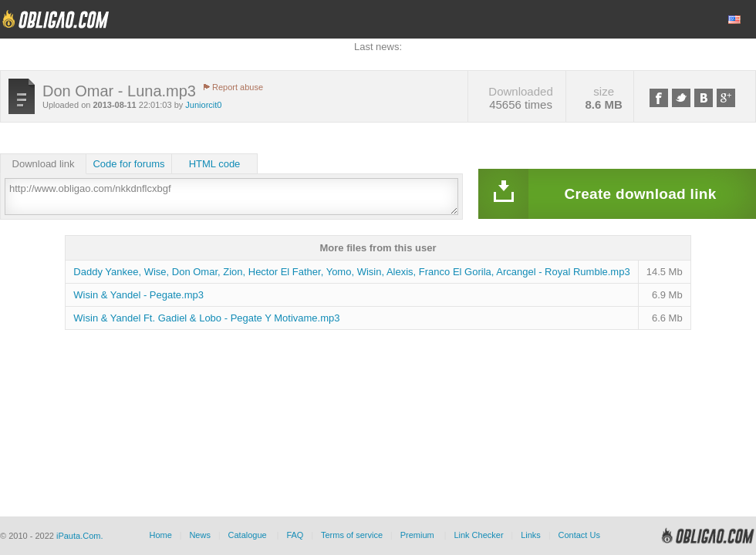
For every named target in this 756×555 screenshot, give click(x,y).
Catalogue (248, 535)
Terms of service (352, 535)
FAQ (295, 535)
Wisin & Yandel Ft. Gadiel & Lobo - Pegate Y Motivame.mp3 (206, 318)
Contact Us (579, 535)
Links (531, 535)
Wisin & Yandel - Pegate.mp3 (138, 295)
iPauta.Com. (80, 536)
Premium (417, 535)
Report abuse (238, 87)
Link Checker (478, 535)
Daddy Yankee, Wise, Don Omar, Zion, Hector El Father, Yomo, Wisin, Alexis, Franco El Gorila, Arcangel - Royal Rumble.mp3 (351, 272)
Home (160, 535)
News (200, 535)
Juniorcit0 (203, 105)
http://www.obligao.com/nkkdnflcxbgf (231, 197)
